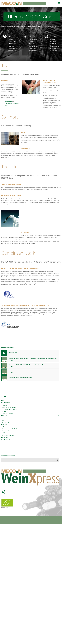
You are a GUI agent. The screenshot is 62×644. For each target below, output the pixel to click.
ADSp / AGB (49, 521)
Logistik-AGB (56, 521)
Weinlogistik (8, 102)
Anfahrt (4, 433)
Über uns (4, 416)
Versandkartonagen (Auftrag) (9, 429)
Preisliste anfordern (7, 431)
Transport (5, 405)
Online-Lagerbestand (7, 414)
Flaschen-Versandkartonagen (9, 409)
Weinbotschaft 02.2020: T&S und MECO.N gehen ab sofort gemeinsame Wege (27, 365)
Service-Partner (6, 422)
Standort (6, 152)
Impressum (5, 437)
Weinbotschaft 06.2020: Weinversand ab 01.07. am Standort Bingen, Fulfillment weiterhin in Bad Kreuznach (33, 359)
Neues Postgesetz (13, 352)
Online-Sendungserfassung (9, 407)
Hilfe (3, 427)
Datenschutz (42, 521)
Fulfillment (5, 411)
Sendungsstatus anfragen (8, 435)
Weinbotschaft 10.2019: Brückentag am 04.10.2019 (20, 377)
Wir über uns (5, 418)
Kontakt (4, 424)
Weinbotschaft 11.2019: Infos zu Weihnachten (19, 371)
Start (3, 401)
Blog (3, 420)
